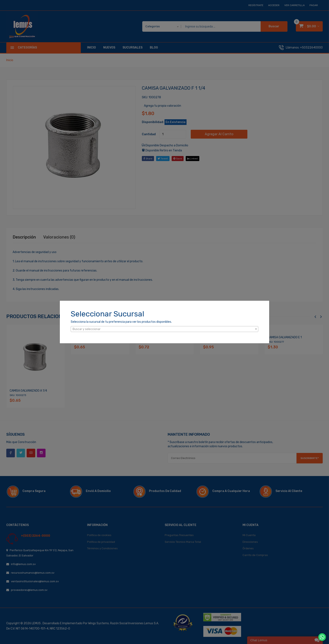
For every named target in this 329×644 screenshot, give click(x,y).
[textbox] (164, 329)
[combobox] (164, 329)
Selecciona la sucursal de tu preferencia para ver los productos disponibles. (121, 322)
